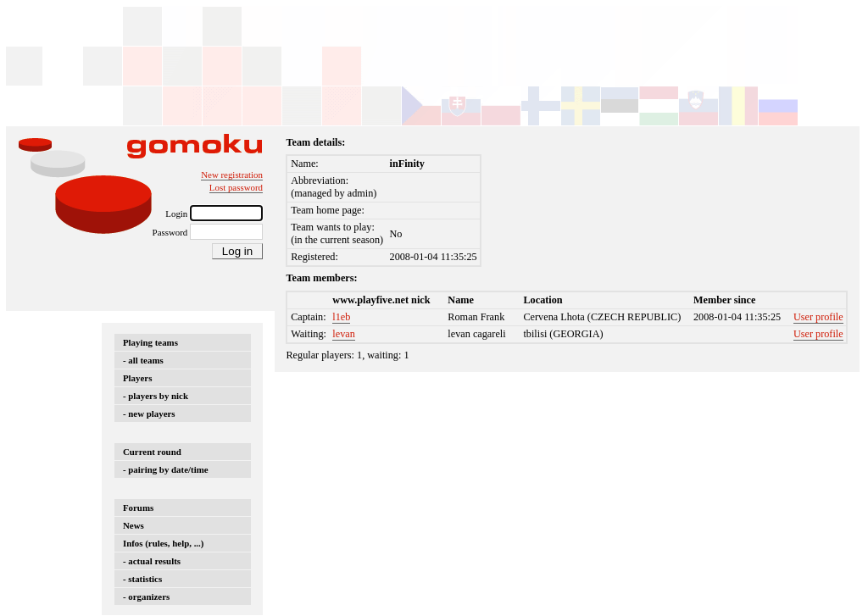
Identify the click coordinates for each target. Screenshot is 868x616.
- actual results (152, 561)
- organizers (146, 597)
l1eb (341, 317)
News (134, 525)
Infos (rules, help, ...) (163, 543)
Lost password (236, 187)
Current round (152, 452)
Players (137, 378)
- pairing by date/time (166, 469)
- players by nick (156, 396)
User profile (818, 317)
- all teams (143, 360)
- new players (149, 413)
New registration (232, 175)
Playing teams (150, 342)
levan (344, 334)
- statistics (142, 579)
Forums (138, 508)
